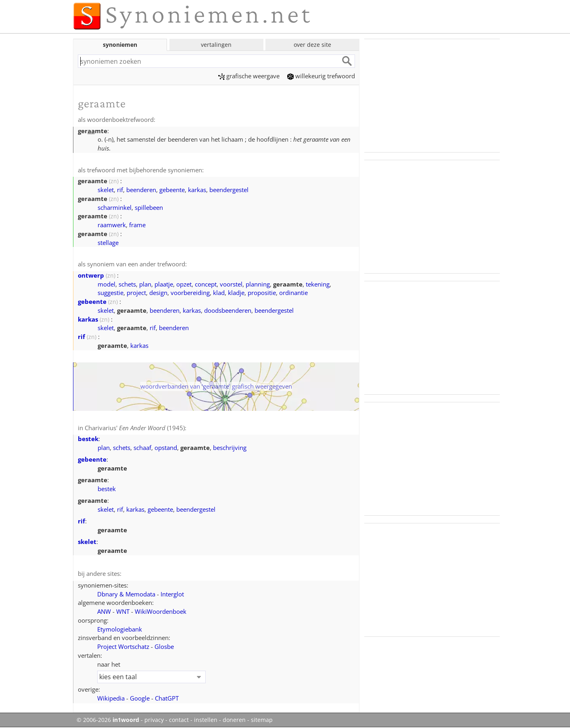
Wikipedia (111, 698)
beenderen (141, 190)
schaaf (142, 448)
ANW (104, 611)
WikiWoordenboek (161, 611)
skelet (106, 190)
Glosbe (164, 646)
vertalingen (216, 45)
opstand (166, 448)
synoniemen (120, 45)
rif (120, 190)
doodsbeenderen (228, 310)
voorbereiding (190, 293)
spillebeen (149, 207)
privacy (154, 720)
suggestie (111, 293)
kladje (236, 293)
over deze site (312, 45)
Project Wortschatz (123, 646)
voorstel (231, 284)
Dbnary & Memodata (126, 594)
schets (127, 284)
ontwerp (91, 275)
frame (137, 225)
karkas (197, 190)
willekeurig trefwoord (321, 76)
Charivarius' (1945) (135, 428)
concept (206, 284)
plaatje (164, 284)
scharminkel (115, 207)
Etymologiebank (120, 629)
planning (258, 284)
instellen (206, 720)
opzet (184, 284)
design (158, 293)
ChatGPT (167, 698)
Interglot (172, 594)
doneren (234, 720)
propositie (262, 293)
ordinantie (293, 293)
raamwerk (112, 225)
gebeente (172, 190)
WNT (123, 611)
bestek (88, 439)
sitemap (262, 720)
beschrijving (230, 448)
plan (145, 284)
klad (219, 293)
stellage (108, 243)
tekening (318, 284)
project (136, 293)
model (106, 284)
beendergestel (229, 190)
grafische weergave (249, 76)
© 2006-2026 (108, 720)
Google (140, 698)
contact (179, 720)
